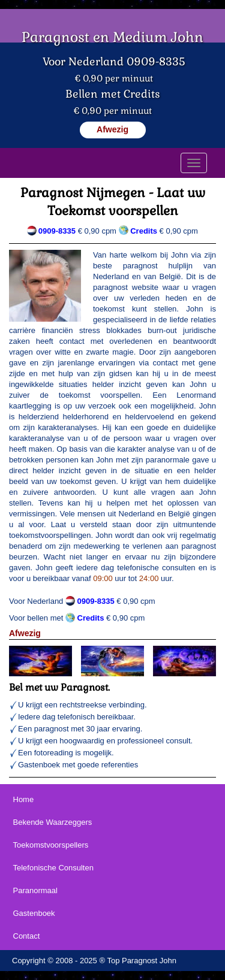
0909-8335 (57, 231)
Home (24, 799)
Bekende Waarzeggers (53, 822)
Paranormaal (35, 890)
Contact (27, 936)
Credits (91, 618)
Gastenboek (34, 913)
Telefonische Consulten (53, 868)
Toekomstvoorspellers (51, 845)
